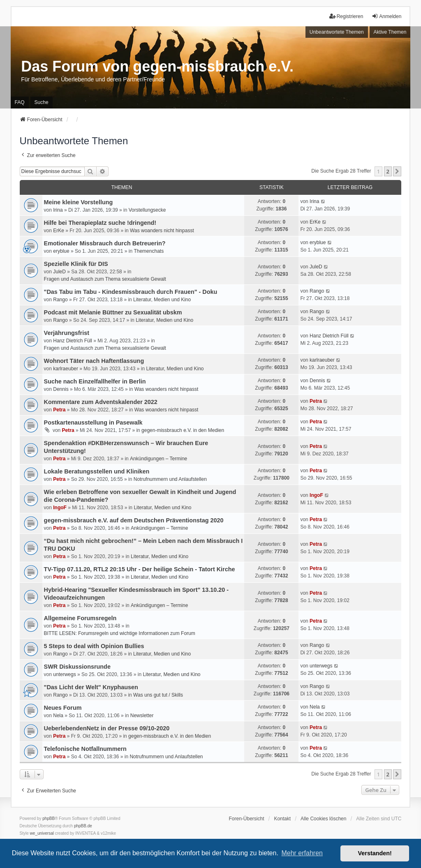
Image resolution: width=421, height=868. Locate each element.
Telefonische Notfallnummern (85, 749)
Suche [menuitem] (42, 102)
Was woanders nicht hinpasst (162, 231)
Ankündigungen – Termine (158, 459)
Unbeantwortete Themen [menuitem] (337, 32)
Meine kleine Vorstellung (79, 202)
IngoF (60, 508)
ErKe (59, 231)
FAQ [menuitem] (20, 102)
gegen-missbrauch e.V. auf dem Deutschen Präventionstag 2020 (134, 520)
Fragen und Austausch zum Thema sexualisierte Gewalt (105, 279)
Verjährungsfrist (67, 333)
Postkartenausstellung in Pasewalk (93, 422)
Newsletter (142, 716)
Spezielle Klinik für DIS (76, 264)
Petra (59, 410)
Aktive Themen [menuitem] (390, 32)
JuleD (59, 272)
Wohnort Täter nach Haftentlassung (94, 361)
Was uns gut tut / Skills (158, 695)
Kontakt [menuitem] (282, 819)
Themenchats (149, 251)
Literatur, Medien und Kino (162, 300)
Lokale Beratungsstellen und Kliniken (97, 471)
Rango (60, 300)
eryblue (61, 251)
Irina (58, 210)
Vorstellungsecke (147, 210)
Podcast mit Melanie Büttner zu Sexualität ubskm (113, 312)
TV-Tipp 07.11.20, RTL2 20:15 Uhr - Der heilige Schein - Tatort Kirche (140, 569)
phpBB (49, 818)
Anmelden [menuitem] (386, 16)
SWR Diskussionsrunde (77, 667)
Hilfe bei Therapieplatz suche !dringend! (100, 223)
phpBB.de (83, 826)
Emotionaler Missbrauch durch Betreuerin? (105, 243)
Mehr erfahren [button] (302, 853)
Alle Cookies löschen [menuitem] (323, 819)
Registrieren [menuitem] (346, 16)
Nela (58, 716)
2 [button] (388, 171)
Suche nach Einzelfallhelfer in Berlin (95, 381)
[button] (397, 171)
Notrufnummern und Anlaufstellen (170, 479)
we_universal (42, 833)
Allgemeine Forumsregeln (80, 618)
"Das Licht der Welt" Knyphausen (91, 687)
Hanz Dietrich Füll (73, 341)
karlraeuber (66, 369)
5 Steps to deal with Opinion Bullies (94, 646)
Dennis (61, 389)
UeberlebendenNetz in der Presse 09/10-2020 (107, 728)
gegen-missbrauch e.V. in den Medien (183, 430)
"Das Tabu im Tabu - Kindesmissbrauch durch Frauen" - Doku (131, 292)
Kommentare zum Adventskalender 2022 (101, 402)
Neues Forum (63, 708)
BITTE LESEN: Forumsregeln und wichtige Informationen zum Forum (120, 633)
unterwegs (64, 674)
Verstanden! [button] (375, 853)
